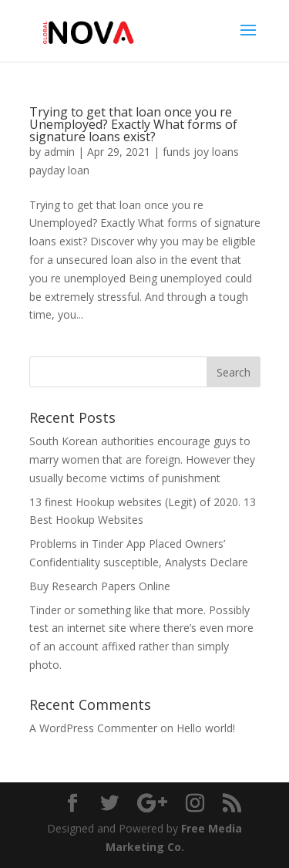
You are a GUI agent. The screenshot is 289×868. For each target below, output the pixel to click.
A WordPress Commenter (93, 728)
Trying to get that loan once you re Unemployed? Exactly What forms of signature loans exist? (133, 124)
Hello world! (206, 728)
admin (59, 152)
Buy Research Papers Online (100, 586)
